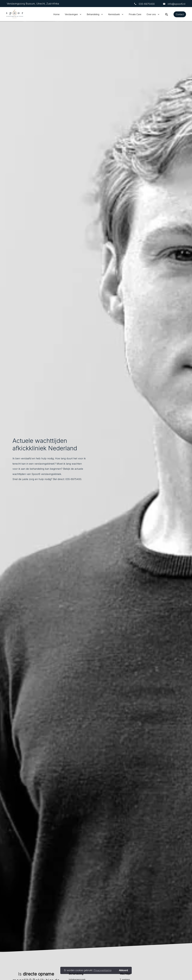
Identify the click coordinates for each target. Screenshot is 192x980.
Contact (180, 14)
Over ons (151, 14)
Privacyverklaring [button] (103, 970)
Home (56, 14)
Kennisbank (114, 14)
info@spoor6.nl (176, 4)
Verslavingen (71, 14)
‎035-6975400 (147, 4)
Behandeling (93, 14)
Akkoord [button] (123, 970)
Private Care (135, 14)
